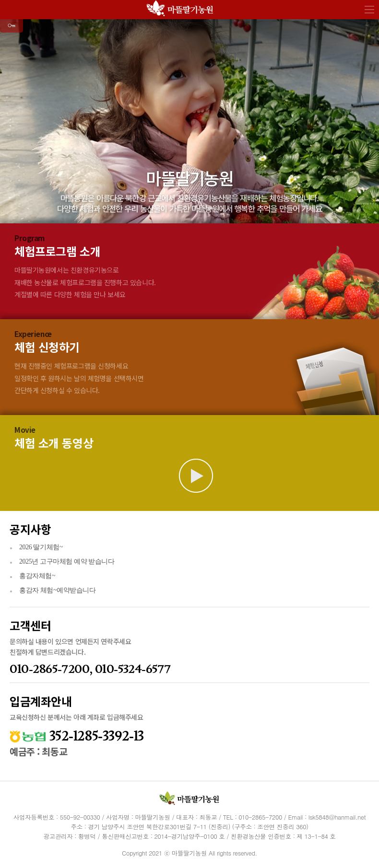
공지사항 (30, 529)
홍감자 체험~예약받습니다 (58, 590)
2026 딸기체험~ (41, 547)
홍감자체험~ (37, 576)
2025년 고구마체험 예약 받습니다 (67, 561)
